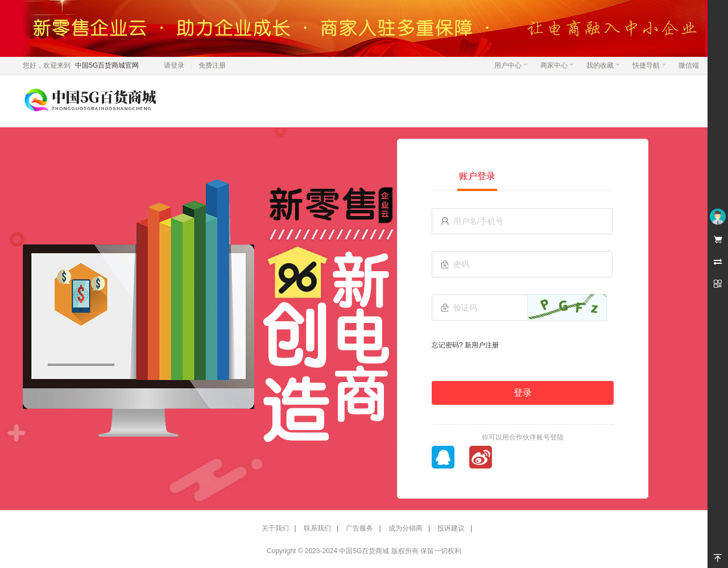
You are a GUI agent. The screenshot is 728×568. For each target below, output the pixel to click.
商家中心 (557, 65)
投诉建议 (451, 528)
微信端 (689, 65)
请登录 (174, 65)
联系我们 (317, 528)
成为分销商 (406, 528)
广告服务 (359, 528)
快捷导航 (649, 65)
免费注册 (212, 65)
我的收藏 (603, 65)
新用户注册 (482, 345)
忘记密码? (447, 345)
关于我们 (275, 528)
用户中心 (511, 65)
